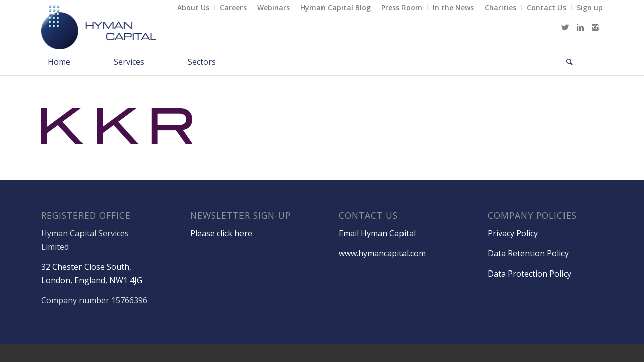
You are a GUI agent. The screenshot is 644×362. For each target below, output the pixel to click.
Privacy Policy (513, 233)
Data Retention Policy (528, 253)
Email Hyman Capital (377, 233)
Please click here (221, 233)
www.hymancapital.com (382, 253)
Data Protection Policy (529, 274)
